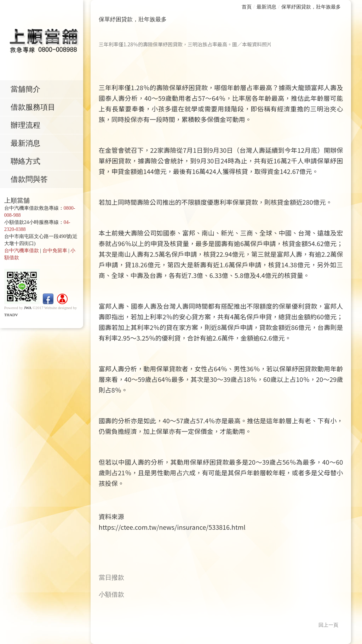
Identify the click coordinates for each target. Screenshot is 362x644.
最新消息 (27, 144)
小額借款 (111, 594)
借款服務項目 (35, 108)
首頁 (247, 7)
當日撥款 (111, 578)
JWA (28, 309)
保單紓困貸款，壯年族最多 (311, 7)
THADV (11, 317)
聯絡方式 (27, 163)
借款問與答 (31, 181)
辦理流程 (27, 126)
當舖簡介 (27, 89)
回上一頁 (328, 625)
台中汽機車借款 (22, 252)
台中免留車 (55, 252)
